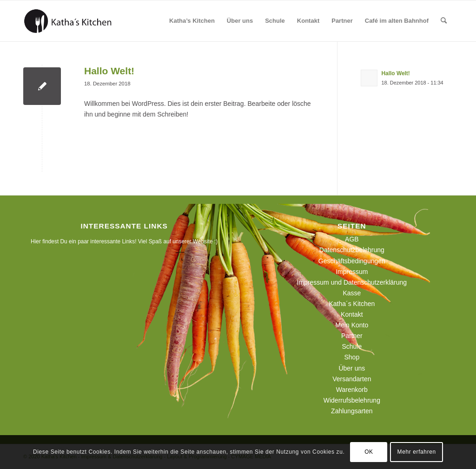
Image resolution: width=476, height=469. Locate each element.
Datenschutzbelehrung (352, 250)
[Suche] (444, 21)
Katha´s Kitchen (352, 304)
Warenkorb (352, 390)
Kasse (352, 293)
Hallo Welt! (109, 71)
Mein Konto (352, 325)
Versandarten (352, 379)
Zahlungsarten (352, 411)
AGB (352, 239)
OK (369, 452)
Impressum (352, 272)
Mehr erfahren (417, 452)
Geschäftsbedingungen (352, 261)
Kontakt (352, 314)
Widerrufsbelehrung (352, 400)
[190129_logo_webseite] (68, 21)
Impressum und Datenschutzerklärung (352, 282)
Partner (352, 336)
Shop (352, 357)
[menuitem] (192, 21)
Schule (352, 346)
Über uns (352, 368)
